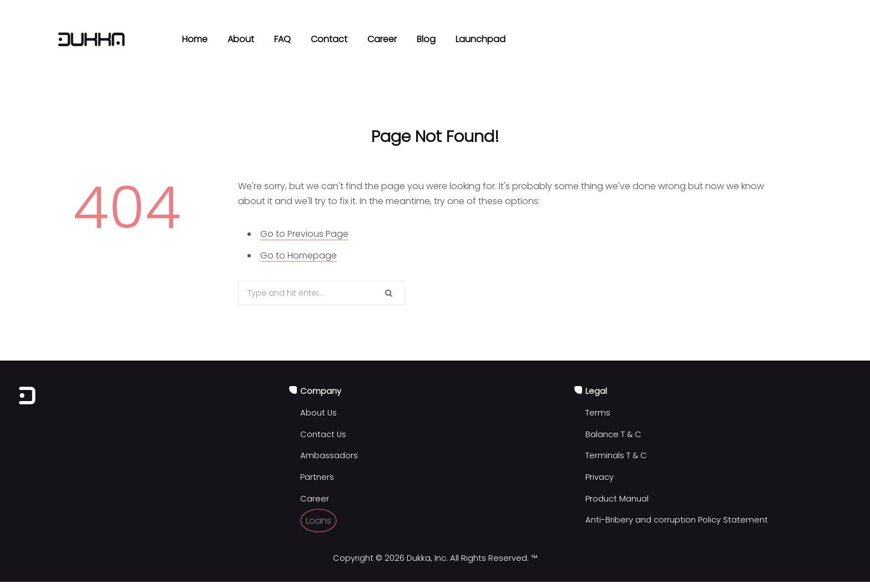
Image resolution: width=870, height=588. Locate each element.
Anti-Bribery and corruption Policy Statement (677, 520)
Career (315, 499)
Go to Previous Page (304, 234)
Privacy (600, 477)
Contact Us (323, 434)
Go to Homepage (299, 255)
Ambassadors (329, 455)
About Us (318, 413)
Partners (317, 477)
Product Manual (617, 499)
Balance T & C (613, 434)
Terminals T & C (616, 455)
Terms (598, 413)
